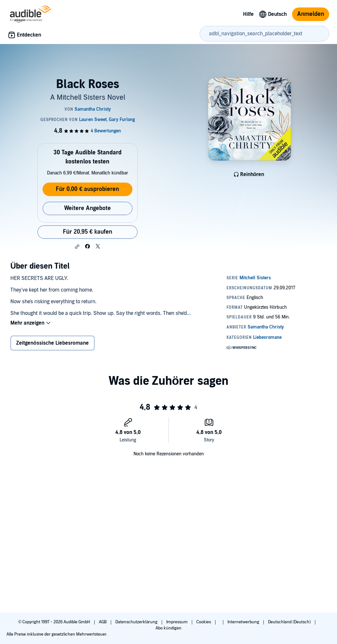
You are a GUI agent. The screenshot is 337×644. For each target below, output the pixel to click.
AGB (103, 622)
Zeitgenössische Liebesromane (52, 343)
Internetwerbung (244, 622)
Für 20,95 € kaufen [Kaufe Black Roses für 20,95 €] (87, 232)
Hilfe (248, 14)
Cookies (204, 622)
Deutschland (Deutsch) (290, 622)
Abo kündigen (168, 628)
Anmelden (311, 14)
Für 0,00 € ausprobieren (87, 189)
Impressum (177, 622)
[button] (77, 247)
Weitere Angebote (87, 208)
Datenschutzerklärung (137, 622)
